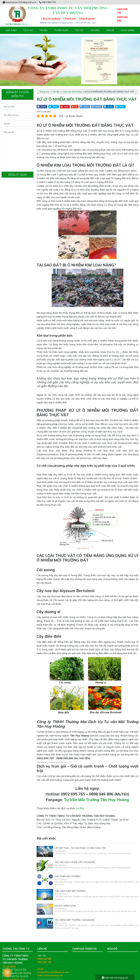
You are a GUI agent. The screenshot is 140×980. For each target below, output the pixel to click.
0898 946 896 (44, 954)
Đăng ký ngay (18, 170)
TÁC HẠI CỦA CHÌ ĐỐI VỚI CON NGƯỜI (75, 858)
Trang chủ (45, 87)
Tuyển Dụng (61, 30)
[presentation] (4, 59)
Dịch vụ (28, 30)
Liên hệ (110, 30)
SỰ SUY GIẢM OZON (65, 901)
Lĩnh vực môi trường (73, 87)
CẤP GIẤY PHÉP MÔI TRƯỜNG (70, 886)
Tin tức (79, 30)
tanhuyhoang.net (53, 971)
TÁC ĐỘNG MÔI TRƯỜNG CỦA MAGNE (75, 915)
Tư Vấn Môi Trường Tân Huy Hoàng (96, 795)
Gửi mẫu (95, 30)
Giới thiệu (11, 30)
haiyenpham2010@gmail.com (19, 2)
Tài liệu (43, 30)
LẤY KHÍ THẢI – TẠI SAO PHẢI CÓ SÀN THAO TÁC (80, 843)
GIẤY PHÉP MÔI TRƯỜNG (68, 872)
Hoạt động (128, 30)
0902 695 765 (47, 2)
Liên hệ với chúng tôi (115, 978)
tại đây (80, 804)
